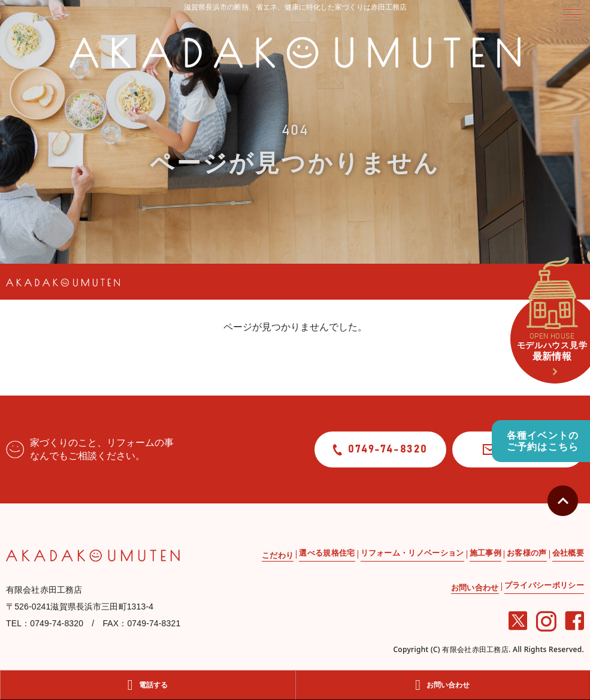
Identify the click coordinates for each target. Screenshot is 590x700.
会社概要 (568, 553)
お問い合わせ (475, 588)
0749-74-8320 (380, 450)
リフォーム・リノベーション (412, 553)
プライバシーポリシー (544, 585)
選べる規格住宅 (327, 553)
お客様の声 (527, 553)
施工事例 (485, 553)
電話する (148, 685)
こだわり (278, 555)
